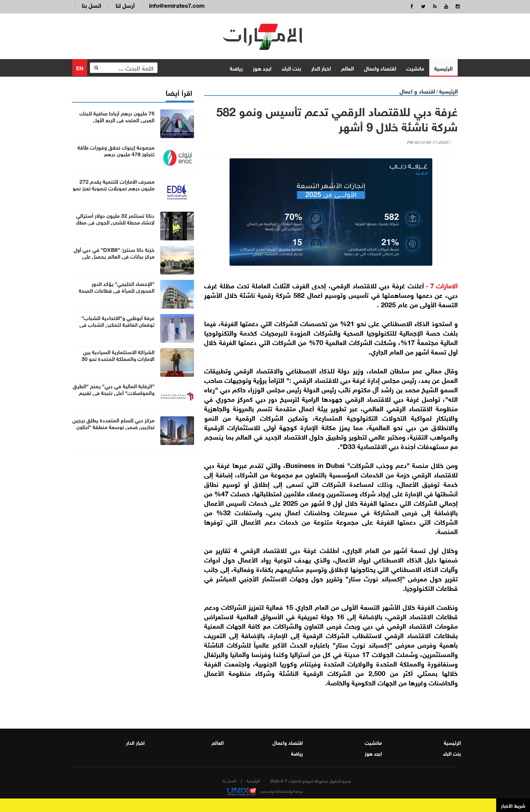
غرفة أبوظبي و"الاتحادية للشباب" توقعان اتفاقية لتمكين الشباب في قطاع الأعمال (117, 324)
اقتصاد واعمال (380, 67)
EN (80, 67)
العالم (347, 67)
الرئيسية (443, 67)
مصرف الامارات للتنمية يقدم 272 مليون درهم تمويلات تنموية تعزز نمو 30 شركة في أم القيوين (114, 188)
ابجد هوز (262, 67)
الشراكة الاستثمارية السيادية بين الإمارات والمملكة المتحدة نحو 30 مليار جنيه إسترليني (118, 358)
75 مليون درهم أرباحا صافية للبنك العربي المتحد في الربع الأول (117, 116)
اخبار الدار (321, 67)
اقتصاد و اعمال (417, 90)
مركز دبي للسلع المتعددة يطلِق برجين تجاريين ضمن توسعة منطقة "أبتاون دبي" (113, 426)
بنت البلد (291, 67)
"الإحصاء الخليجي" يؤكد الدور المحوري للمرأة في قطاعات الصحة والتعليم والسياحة (117, 290)
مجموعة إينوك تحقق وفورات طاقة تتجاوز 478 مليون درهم (116, 150)
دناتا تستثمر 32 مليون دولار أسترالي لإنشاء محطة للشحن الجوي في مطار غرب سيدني (115, 222)
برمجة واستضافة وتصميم (265, 791)
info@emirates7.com (177, 5)
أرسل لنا (125, 5)
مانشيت (415, 67)
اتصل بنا (91, 5)
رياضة (236, 67)
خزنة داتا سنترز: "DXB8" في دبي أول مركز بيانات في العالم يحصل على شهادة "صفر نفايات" (114, 256)
